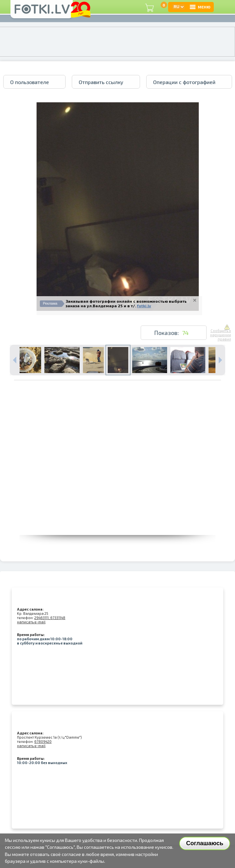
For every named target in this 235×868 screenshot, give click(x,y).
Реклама (50, 303)
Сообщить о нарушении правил (221, 333)
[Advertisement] (71, 474)
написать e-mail (31, 622)
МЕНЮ (200, 7)
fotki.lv (144, 306)
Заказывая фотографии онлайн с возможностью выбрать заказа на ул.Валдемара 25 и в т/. (126, 303)
